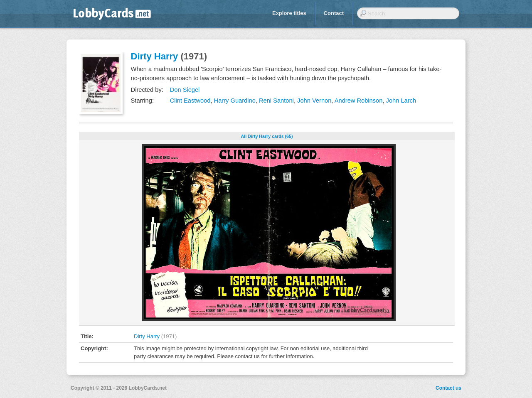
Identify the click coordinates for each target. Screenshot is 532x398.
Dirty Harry (155, 56)
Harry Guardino (235, 101)
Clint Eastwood (190, 101)
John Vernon (314, 101)
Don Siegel (185, 90)
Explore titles (289, 13)
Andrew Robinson (359, 101)
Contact (334, 13)
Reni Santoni (276, 101)
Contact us (448, 388)
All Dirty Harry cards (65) (267, 136)
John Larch (401, 101)
